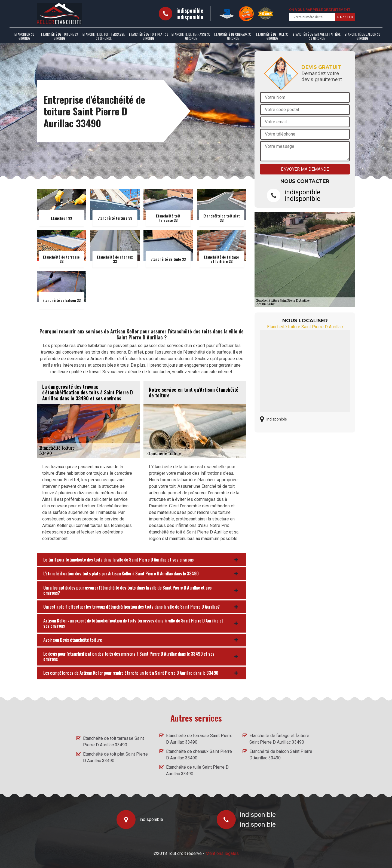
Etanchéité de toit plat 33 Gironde (149, 36)
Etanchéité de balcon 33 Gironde (362, 36)
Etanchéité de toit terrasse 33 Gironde (104, 36)
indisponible (190, 10)
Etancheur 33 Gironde (24, 36)
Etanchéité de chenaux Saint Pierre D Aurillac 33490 (199, 755)
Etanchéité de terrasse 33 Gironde (191, 36)
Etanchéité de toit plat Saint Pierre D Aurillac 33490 (115, 757)
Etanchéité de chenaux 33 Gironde (233, 36)
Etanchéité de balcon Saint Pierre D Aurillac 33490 (281, 755)
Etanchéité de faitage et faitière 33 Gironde (317, 36)
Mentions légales (222, 853)
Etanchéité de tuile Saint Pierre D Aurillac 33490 (197, 770)
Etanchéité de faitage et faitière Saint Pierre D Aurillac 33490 (279, 739)
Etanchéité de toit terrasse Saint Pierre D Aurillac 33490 (114, 742)
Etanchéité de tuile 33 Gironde (272, 36)
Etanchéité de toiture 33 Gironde (59, 36)
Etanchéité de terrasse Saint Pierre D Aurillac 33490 (199, 739)
